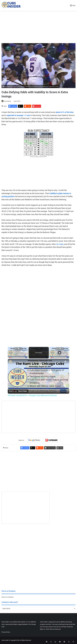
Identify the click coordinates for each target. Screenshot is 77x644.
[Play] (60, 353)
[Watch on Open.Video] (18, 391)
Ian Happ (60, 244)
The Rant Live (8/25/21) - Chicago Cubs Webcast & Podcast (38, 362)
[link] (11, 362)
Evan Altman (8, 101)
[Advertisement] (38, 27)
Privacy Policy (6, 632)
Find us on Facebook (7, 597)
